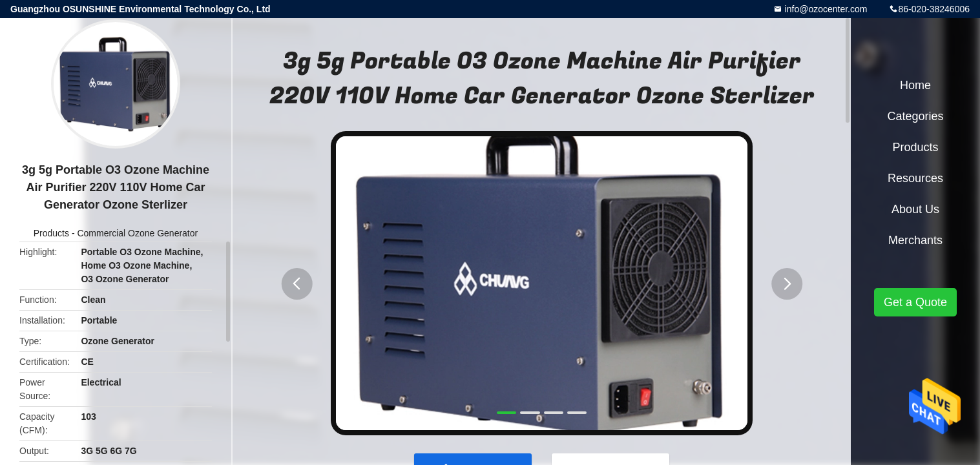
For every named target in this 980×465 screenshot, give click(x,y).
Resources (915, 178)
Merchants (915, 240)
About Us (915, 209)
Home (915, 85)
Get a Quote (915, 302)
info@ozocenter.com (825, 9)
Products (51, 233)
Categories (915, 116)
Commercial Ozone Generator (137, 233)
